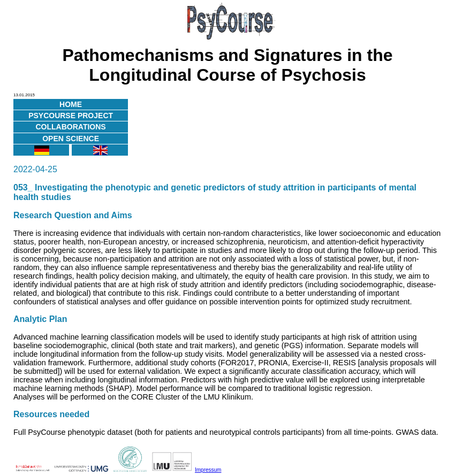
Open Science (71, 139)
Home (71, 104)
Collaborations (71, 127)
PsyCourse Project (71, 116)
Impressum (208, 470)
